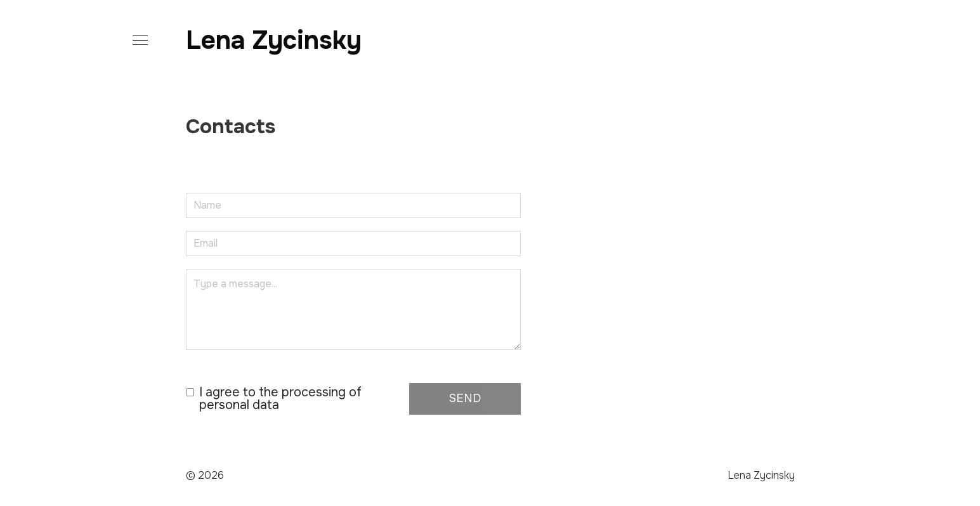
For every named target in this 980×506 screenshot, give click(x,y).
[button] (138, 41)
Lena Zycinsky (274, 40)
